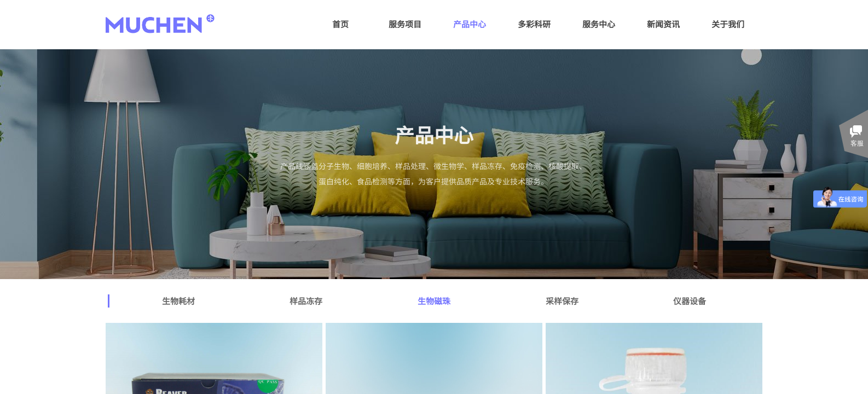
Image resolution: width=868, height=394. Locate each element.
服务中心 (599, 24)
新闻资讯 (663, 24)
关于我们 (728, 24)
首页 (340, 24)
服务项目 (405, 24)
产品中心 (470, 24)
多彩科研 (534, 24)
